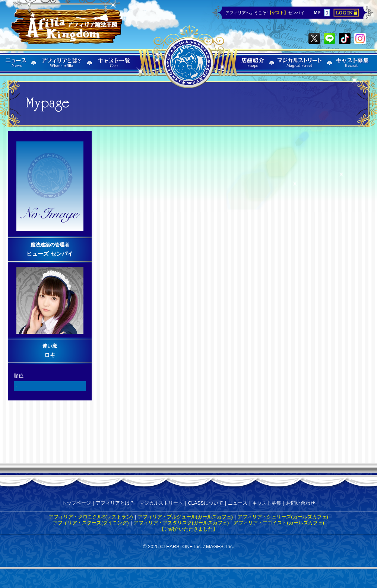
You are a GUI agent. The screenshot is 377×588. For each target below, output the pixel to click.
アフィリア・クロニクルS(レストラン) (91, 517)
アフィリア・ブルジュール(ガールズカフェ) (186, 517)
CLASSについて (205, 503)
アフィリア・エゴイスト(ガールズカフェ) (279, 523)
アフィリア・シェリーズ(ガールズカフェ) (283, 517)
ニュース (238, 503)
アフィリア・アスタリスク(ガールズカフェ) (181, 523)
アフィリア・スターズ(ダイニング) (91, 523)
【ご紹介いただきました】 (188, 529)
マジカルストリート (161, 503)
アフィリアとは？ (115, 503)
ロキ (50, 355)
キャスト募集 (267, 503)
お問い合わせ (301, 503)
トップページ (76, 503)
